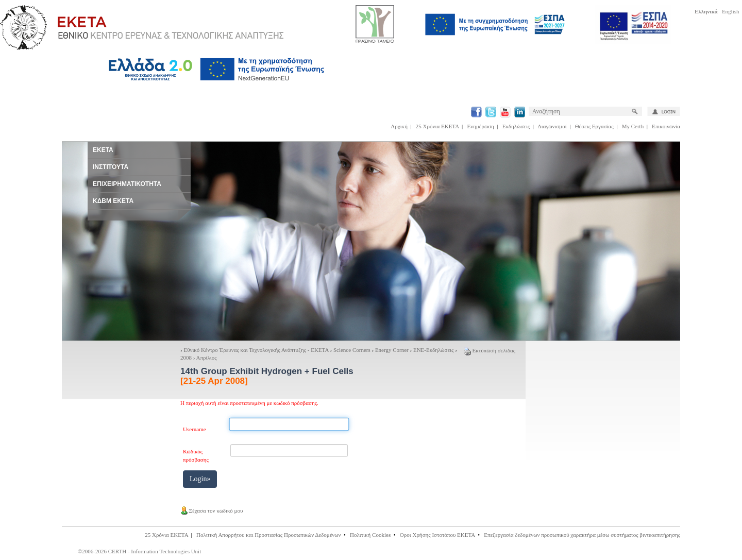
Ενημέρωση (481, 126)
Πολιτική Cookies (370, 535)
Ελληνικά (706, 11)
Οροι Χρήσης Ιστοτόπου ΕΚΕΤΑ (437, 535)
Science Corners (352, 350)
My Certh (633, 126)
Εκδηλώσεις (516, 126)
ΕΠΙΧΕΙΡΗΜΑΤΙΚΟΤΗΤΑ (127, 184)
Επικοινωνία (666, 126)
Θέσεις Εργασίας (594, 126)
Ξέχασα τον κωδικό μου (212, 511)
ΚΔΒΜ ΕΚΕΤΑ (113, 201)
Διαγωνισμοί (552, 126)
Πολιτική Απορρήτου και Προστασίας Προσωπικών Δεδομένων (269, 535)
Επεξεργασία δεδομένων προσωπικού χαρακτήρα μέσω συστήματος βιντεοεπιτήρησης (582, 535)
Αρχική (399, 126)
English (731, 11)
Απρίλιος (207, 358)
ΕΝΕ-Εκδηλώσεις (433, 350)
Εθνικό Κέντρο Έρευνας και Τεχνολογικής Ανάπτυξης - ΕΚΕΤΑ (256, 350)
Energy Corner (392, 350)
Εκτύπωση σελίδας (490, 350)
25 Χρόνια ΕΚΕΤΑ (437, 126)
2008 (186, 358)
